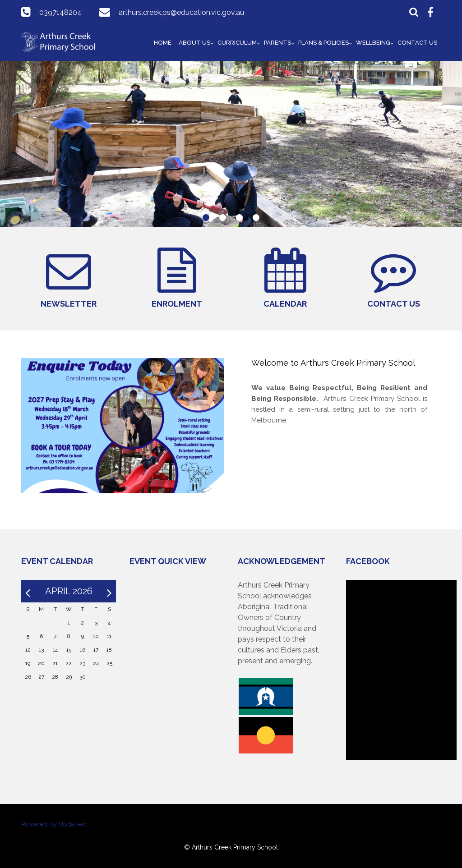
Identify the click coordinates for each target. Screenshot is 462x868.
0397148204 (60, 12)
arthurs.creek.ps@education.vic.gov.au (181, 12)
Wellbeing (373, 43)
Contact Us (417, 43)
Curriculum (237, 43)
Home (163, 43)
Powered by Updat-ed (54, 824)
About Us (194, 43)
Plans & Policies (323, 43)
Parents (277, 43)
